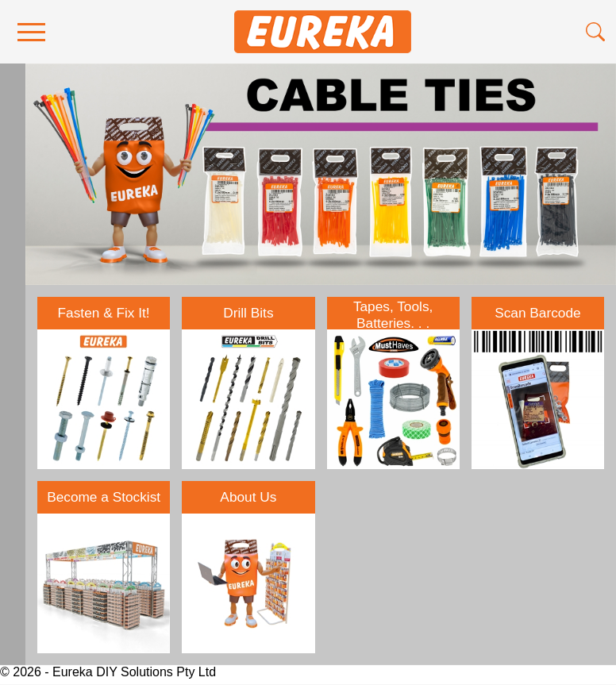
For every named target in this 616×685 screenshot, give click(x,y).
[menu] (31, 32)
